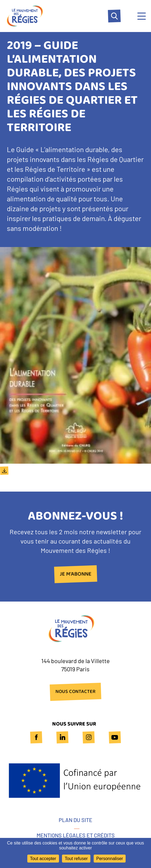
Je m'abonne (76, 574)
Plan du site (76, 820)
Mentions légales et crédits (76, 835)
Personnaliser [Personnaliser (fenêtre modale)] (110, 859)
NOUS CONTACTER (76, 692)
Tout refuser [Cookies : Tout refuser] (76, 859)
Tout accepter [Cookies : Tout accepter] (43, 859)
